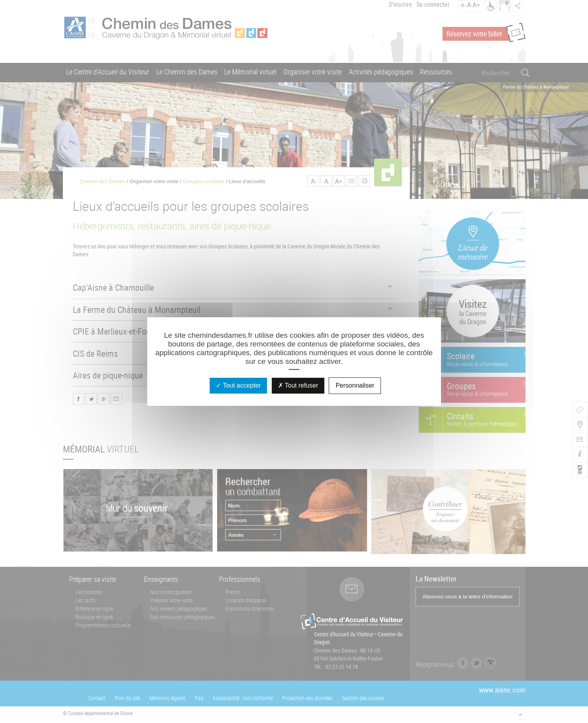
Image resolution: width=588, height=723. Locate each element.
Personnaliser (355, 385)
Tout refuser (298, 385)
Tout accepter (238, 385)
